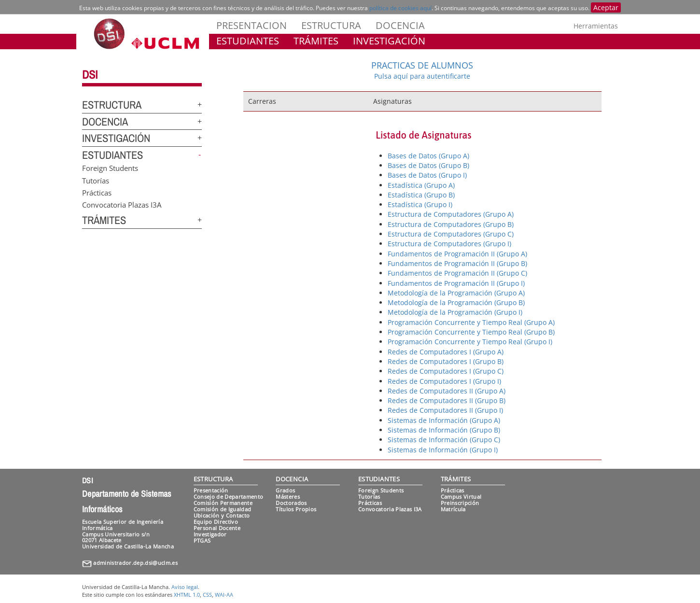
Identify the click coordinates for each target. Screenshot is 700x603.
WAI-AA (224, 595)
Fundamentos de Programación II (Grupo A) (457, 254)
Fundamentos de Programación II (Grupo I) (456, 283)
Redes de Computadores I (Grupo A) (446, 352)
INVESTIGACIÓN (389, 41)
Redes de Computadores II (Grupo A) (447, 391)
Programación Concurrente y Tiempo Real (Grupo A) (471, 322)
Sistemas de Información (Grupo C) (444, 440)
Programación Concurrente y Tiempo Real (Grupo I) (470, 342)
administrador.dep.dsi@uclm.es (135, 563)
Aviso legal (185, 587)
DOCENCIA (400, 25)
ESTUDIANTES (248, 41)
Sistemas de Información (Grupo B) (444, 430)
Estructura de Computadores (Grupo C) (451, 234)
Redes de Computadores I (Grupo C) (446, 371)
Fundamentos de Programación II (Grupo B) (457, 263)
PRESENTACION (252, 25)
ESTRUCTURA (331, 25)
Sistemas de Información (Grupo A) (444, 420)
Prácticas (97, 192)
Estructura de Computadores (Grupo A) (451, 214)
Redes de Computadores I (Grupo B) (446, 361)
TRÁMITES (316, 41)
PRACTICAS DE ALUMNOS (422, 65)
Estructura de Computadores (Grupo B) (451, 224)
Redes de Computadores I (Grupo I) (444, 381)
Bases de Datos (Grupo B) (428, 165)
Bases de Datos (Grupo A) (428, 156)
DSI (90, 74)
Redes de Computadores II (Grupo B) (447, 400)
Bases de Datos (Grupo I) (427, 175)
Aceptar (606, 7)
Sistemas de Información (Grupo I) (443, 450)
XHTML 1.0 (187, 595)
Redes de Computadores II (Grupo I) (445, 410)
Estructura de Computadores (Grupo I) (449, 244)
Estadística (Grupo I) (420, 204)
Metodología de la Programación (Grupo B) (456, 302)
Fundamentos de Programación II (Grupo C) (457, 273)
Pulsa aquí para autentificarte (422, 76)
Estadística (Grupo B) (421, 195)
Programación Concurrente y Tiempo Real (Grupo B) (471, 332)
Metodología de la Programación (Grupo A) (456, 293)
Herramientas (596, 26)
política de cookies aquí (400, 8)
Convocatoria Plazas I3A (122, 205)
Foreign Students (110, 168)
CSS (207, 595)
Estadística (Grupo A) (421, 185)
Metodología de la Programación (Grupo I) (455, 312)
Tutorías (96, 180)
